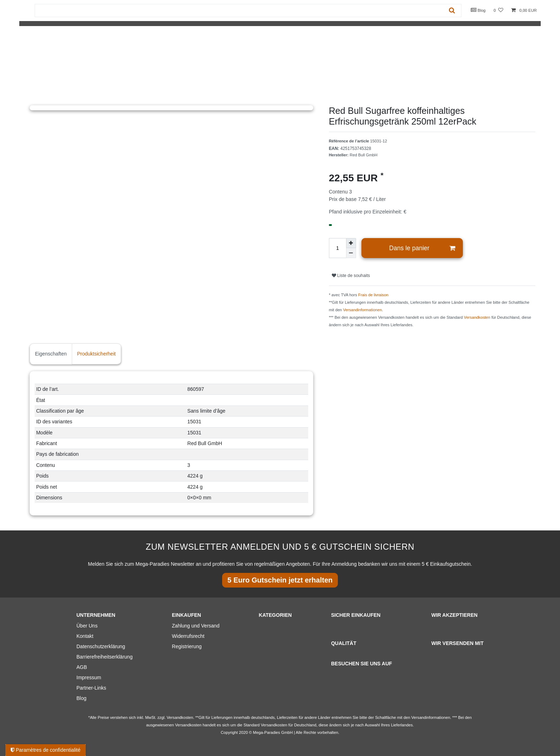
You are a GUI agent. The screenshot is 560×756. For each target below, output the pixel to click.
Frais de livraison (373, 295)
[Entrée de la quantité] (337, 248)
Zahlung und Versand (196, 626)
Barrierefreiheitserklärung (104, 657)
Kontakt (85, 636)
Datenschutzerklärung (101, 646)
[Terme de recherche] (239, 11)
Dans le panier (422, 248)
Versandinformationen (362, 310)
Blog (478, 10)
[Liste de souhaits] (498, 11)
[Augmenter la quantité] (351, 243)
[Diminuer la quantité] (351, 253)
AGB (82, 667)
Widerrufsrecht (188, 636)
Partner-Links (91, 688)
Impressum (89, 677)
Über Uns (87, 626)
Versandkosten (477, 317)
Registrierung (187, 646)
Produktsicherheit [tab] (96, 354)
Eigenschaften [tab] (51, 354)
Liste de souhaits (351, 276)
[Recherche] (452, 11)
